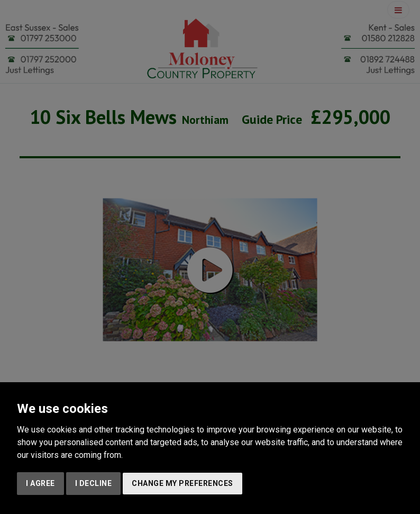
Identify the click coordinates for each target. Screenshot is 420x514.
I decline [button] (94, 483)
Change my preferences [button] (182, 483)
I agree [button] (40, 483)
